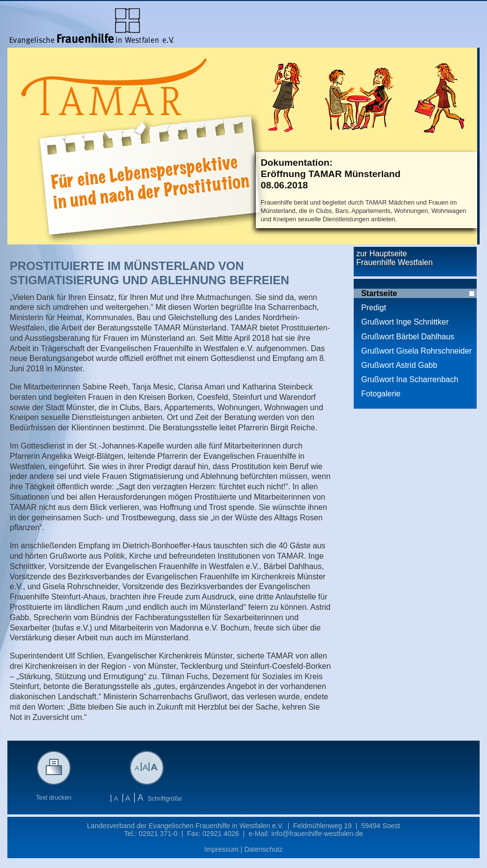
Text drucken (54, 794)
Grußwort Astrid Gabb (399, 365)
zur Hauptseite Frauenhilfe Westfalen (394, 258)
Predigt (374, 308)
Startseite (379, 293)
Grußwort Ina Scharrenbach (410, 379)
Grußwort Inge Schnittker (405, 322)
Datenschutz (263, 849)
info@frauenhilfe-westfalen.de (317, 834)
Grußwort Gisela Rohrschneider (416, 351)
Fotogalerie (381, 394)
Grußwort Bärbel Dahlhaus (408, 337)
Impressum (221, 849)
